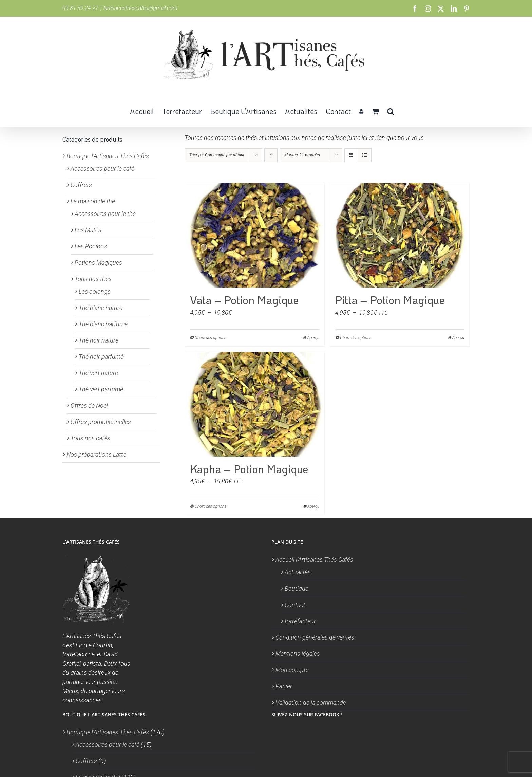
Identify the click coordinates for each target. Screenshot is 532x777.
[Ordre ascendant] (271, 155)
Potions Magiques (98, 263)
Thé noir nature (99, 340)
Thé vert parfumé (101, 389)
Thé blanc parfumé (103, 324)
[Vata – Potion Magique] (255, 235)
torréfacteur (300, 621)
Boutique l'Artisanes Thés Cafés (108, 156)
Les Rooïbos (91, 246)
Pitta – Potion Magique (390, 300)
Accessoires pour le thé (105, 214)
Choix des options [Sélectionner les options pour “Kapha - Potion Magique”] (211, 506)
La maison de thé (93, 201)
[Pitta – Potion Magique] (400, 235)
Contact (295, 605)
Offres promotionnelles (101, 422)
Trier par (217, 155)
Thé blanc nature (101, 308)
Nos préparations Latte (96, 454)
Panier (284, 686)
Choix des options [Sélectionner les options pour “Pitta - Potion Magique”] (356, 338)
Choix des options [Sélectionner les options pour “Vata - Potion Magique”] (211, 338)
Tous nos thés (93, 279)
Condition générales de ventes (315, 637)
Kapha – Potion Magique (249, 469)
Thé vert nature (98, 373)
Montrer (302, 155)
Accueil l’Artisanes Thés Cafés (314, 560)
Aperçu (313, 338)
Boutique (297, 588)
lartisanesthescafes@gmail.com (140, 8)
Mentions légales (298, 654)
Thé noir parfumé (101, 357)
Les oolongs (95, 291)
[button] (391, 111)
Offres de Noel (89, 405)
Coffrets (81, 185)
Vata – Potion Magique (244, 300)
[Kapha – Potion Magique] (255, 404)
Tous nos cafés (90, 438)
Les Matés (88, 230)
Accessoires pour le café (102, 169)
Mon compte (292, 670)
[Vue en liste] (365, 155)
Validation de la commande (311, 702)
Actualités (298, 572)
